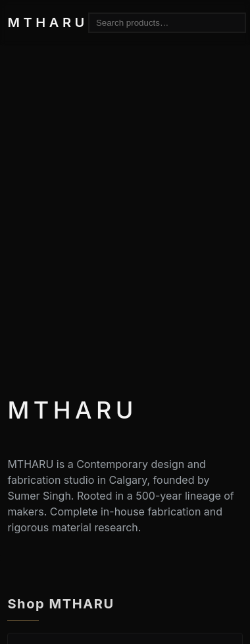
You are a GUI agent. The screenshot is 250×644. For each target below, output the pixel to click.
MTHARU (47, 22)
